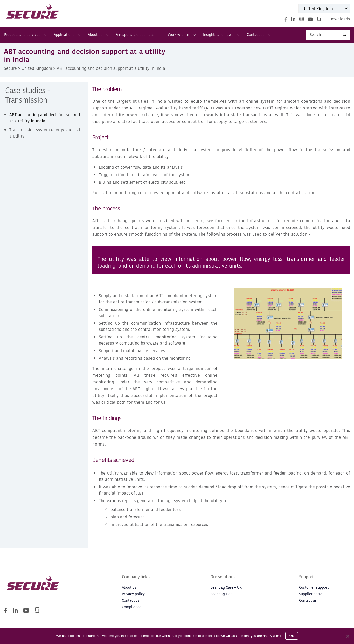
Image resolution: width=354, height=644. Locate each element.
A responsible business (138, 35)
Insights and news (221, 35)
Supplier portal (311, 594)
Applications (67, 35)
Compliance (132, 607)
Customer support (314, 588)
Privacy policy (133, 594)
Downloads (340, 19)
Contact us (258, 35)
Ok (292, 636)
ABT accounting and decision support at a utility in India (45, 118)
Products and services (25, 35)
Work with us (181, 35)
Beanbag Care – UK (226, 588)
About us (98, 35)
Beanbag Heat (222, 594)
